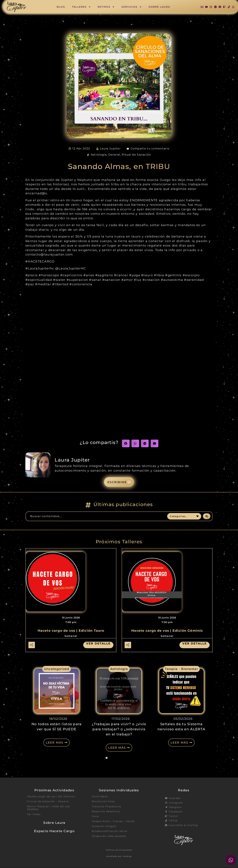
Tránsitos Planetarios (106, 807)
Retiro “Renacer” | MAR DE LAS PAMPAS (49, 808)
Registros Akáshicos (106, 812)
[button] (126, 443)
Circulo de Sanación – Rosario (48, 802)
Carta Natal (100, 797)
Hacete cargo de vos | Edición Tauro (71, 631)
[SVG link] (17, 7)
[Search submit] (207, 516)
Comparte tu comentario (150, 148)
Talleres (81, 7)
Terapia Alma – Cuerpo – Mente (113, 822)
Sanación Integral (104, 827)
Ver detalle (98, 644)
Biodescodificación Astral (110, 831)
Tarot (96, 816)
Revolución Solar (104, 802)
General (114, 155)
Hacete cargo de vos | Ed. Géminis (51, 797)
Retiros (106, 7)
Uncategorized (57, 669)
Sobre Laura (159, 7)
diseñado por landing (119, 856)
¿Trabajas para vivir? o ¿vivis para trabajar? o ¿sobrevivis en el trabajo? (119, 729)
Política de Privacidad (119, 850)
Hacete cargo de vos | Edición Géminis (167, 631)
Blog (61, 7)
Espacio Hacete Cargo (54, 831)
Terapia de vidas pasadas (109, 836)
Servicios (132, 7)
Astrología (99, 155)
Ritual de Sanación (136, 155)
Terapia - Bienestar (181, 669)
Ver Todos (34, 814)
